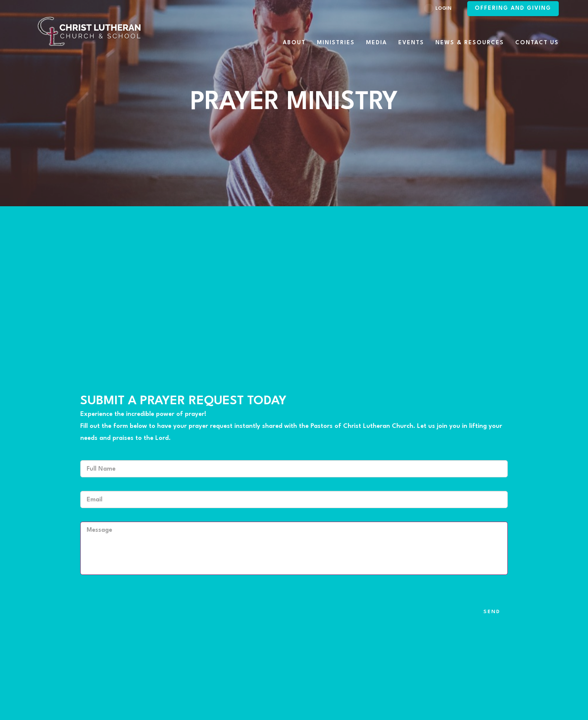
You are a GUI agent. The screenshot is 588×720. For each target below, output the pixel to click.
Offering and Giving (513, 8)
